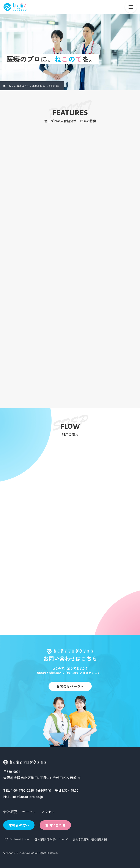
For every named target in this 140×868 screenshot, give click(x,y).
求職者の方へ (22, 86)
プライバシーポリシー (16, 839)
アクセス (48, 812)
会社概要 (10, 812)
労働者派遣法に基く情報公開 (90, 839)
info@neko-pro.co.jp (28, 796)
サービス (29, 812)
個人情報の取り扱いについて (51, 839)
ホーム (7, 86)
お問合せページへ (70, 686)
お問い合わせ (55, 825)
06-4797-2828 (24, 790)
